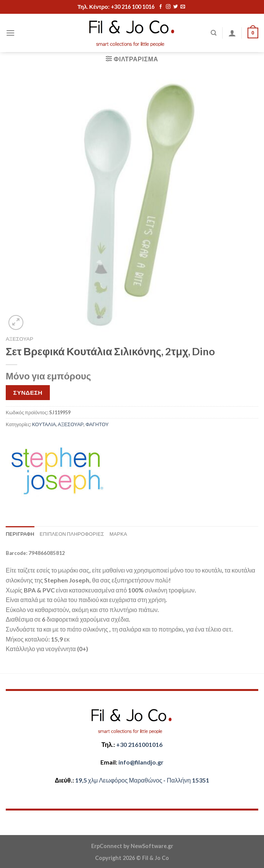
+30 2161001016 (139, 744)
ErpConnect (107, 846)
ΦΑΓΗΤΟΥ (97, 424)
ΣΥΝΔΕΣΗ (28, 392)
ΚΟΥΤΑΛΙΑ (44, 424)
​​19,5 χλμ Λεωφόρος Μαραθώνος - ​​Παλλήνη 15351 (142, 780)
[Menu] (10, 33)
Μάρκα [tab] (118, 534)
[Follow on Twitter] (175, 7)
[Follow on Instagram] (168, 7)
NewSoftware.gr (152, 846)
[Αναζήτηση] (214, 33)
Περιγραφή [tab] (20, 534)
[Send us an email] (183, 7)
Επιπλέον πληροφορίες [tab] (72, 534)
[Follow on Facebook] (161, 7)
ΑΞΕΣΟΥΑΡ (20, 339)
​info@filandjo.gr (141, 762)
